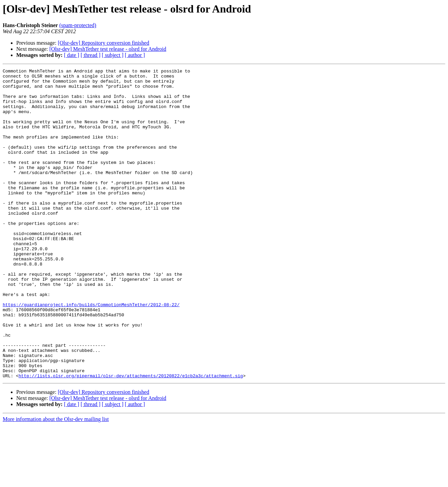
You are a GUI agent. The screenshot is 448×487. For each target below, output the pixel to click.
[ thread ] (91, 55)
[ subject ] (113, 55)
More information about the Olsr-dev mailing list (56, 481)
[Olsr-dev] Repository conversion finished (104, 43)
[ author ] (135, 55)
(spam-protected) (78, 25)
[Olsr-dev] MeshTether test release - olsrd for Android (108, 49)
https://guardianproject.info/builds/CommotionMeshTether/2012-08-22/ (91, 352)
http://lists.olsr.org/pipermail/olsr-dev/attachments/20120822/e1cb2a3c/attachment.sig (131, 438)
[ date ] (72, 55)
